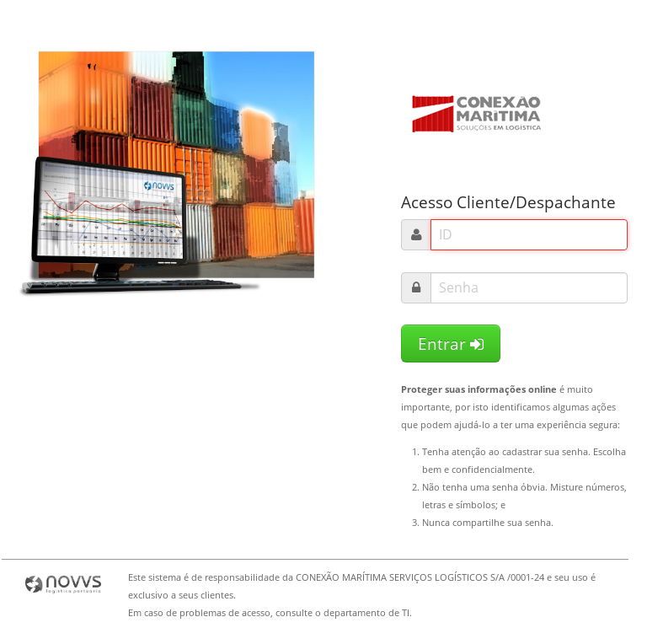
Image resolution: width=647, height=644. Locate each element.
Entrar (451, 343)
